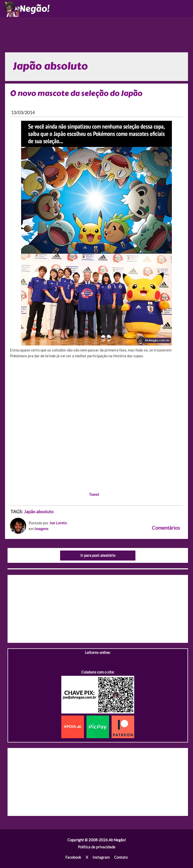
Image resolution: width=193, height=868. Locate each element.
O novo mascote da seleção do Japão (76, 93)
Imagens (41, 529)
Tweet (94, 495)
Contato (121, 857)
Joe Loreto (58, 523)
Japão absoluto (39, 511)
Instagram (101, 857)
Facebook (73, 857)
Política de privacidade (97, 847)
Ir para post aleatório (98, 555)
